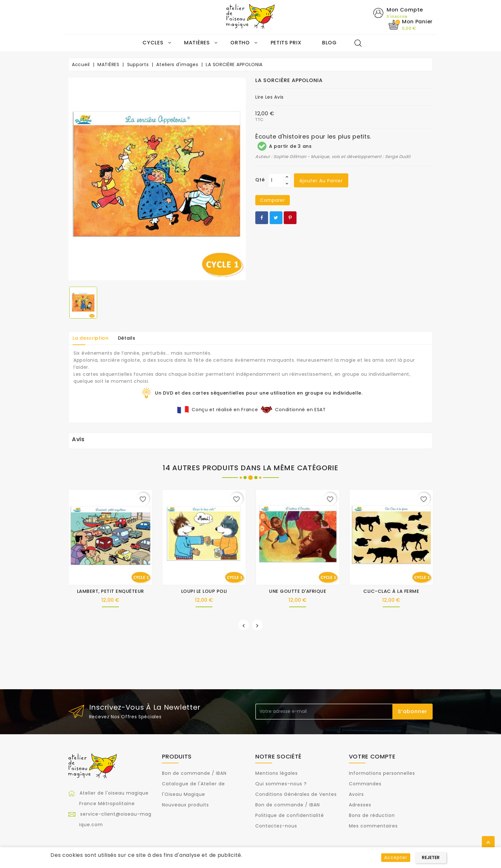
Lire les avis (270, 97)
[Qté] (276, 181)
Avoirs (356, 795)
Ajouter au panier (321, 181)
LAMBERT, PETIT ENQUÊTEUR (111, 591)
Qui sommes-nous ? (281, 784)
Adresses (360, 805)
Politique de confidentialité (290, 816)
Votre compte (372, 756)
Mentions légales (277, 774)
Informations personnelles (382, 774)
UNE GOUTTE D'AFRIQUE (298, 591)
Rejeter (431, 857)
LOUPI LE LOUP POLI (204, 591)
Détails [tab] (127, 338)
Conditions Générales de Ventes (296, 795)
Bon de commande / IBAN (194, 774)
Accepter (396, 857)
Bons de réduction (372, 816)
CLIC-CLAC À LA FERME (391, 591)
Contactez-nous (276, 826)
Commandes (365, 784)
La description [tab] (91, 338)
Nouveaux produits (185, 805)
